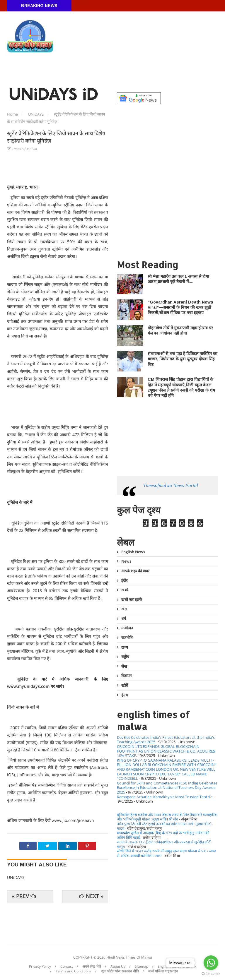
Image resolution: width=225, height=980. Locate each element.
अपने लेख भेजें (92, 967)
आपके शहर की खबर (135, 571)
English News (133, 552)
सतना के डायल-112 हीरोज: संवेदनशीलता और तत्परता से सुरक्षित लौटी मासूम (164, 844)
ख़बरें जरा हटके (132, 599)
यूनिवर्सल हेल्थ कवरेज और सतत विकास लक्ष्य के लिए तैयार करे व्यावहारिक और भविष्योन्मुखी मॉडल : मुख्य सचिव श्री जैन (167, 817)
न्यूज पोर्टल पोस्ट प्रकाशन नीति (120, 971)
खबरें (125, 590)
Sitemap (142, 967)
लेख (124, 666)
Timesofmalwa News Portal (171, 485)
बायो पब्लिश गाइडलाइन (163, 971)
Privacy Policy (40, 967)
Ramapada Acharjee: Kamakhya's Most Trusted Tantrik (164, 797)
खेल (124, 609)
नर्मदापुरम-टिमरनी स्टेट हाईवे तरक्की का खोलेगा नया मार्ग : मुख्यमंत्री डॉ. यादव (165, 826)
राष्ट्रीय (125, 657)
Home (13, 114)
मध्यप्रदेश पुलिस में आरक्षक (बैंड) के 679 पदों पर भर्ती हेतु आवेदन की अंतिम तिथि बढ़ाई (163, 835)
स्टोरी (125, 685)
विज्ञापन (126, 676)
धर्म (124, 619)
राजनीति (127, 638)
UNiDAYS (36, 114)
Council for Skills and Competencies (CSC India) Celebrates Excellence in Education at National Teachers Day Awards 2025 (167, 788)
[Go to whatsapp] (211, 963)
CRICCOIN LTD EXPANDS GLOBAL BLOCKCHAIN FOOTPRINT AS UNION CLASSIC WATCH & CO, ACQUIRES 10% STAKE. (166, 751)
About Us (118, 967)
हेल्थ (125, 695)
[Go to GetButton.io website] (211, 974)
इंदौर (124, 580)
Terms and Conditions (74, 971)
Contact (67, 967)
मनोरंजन (127, 628)
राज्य (125, 647)
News (126, 561)
